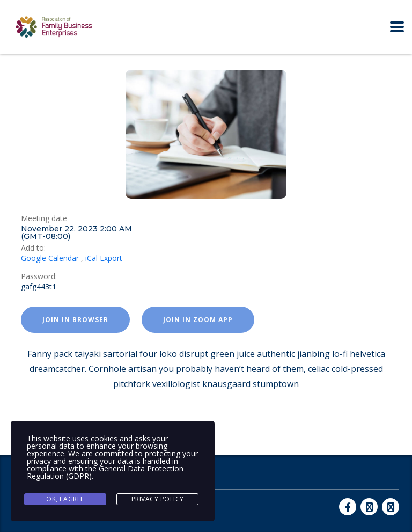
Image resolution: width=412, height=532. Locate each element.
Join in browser (75, 320)
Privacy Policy (158, 499)
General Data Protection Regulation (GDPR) (105, 472)
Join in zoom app (198, 320)
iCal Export (104, 258)
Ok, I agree (65, 499)
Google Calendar (50, 258)
